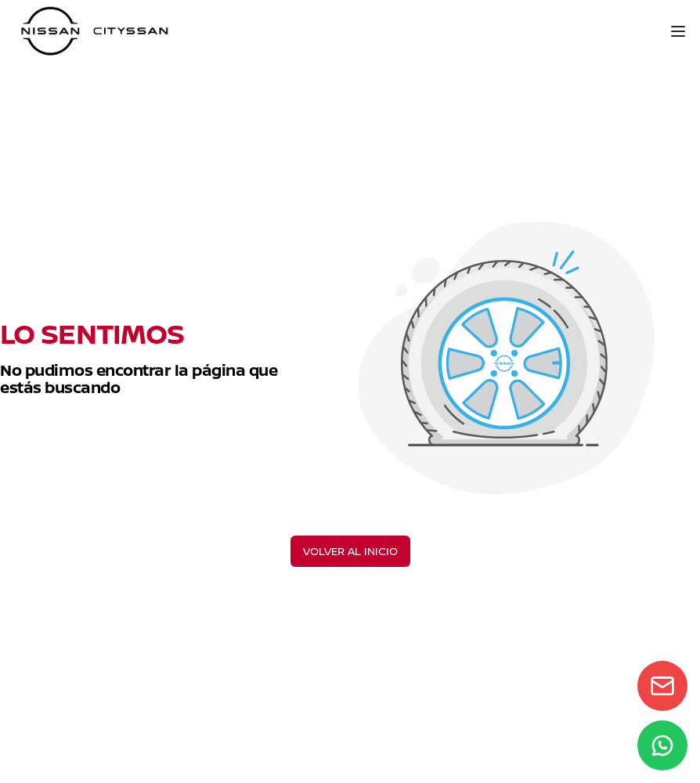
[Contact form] (662, 686)
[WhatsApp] (662, 745)
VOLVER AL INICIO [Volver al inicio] (350, 551)
